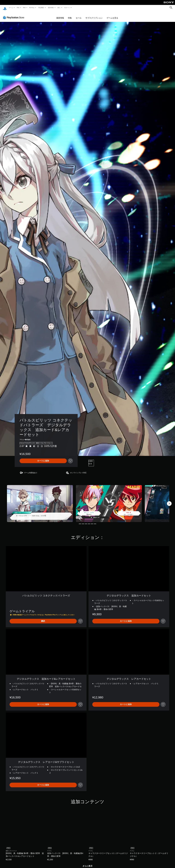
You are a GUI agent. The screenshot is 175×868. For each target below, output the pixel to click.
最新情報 (51, 8)
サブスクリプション (94, 15)
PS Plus (32, 8)
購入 (59, 8)
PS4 (24, 8)
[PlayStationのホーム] (5, 8)
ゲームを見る (112, 15)
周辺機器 (41, 8)
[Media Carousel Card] (40, 501)
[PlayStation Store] (14, 15)
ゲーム (11, 8)
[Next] (169, 501)
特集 (70, 15)
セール (79, 15)
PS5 (18, 8)
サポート (67, 8)
